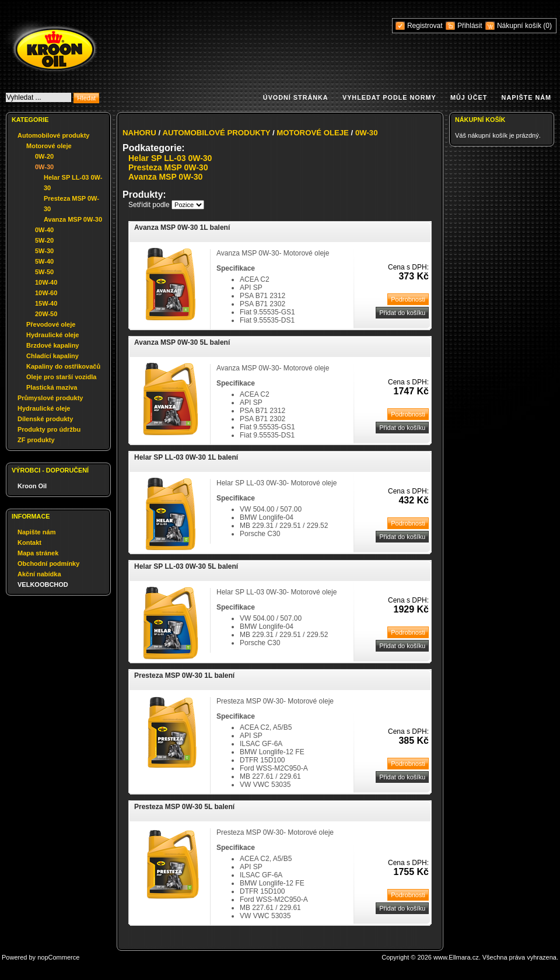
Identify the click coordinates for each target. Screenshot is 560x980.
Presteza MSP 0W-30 (168, 167)
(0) (547, 26)
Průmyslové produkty (50, 398)
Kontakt (29, 542)
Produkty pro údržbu (49, 429)
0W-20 (44, 156)
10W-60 (46, 293)
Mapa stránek (38, 553)
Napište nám (526, 97)
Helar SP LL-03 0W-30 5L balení (186, 566)
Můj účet (469, 97)
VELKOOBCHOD (43, 584)
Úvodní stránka (296, 97)
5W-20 (44, 240)
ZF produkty (36, 440)
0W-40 (44, 230)
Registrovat (425, 26)
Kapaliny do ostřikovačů (63, 366)
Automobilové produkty (53, 135)
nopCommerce (58, 957)
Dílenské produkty (45, 419)
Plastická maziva (52, 387)
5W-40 (44, 261)
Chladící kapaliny (52, 356)
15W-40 (46, 303)
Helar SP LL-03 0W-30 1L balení (186, 457)
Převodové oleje (51, 324)
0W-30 (44, 167)
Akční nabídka (39, 574)
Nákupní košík (520, 26)
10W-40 (46, 282)
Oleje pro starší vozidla (61, 377)
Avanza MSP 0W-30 (73, 219)
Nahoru (139, 133)
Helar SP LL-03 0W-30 (170, 158)
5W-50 (44, 272)
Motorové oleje (49, 146)
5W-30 (44, 251)
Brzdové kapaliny (52, 345)
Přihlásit (470, 26)
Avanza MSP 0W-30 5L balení (182, 342)
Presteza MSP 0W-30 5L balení (184, 807)
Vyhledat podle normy (389, 97)
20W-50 (46, 314)
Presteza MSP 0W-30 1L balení (184, 675)
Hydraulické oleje (53, 335)
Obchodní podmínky (48, 563)
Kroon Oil (32, 486)
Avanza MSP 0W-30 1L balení (182, 228)
